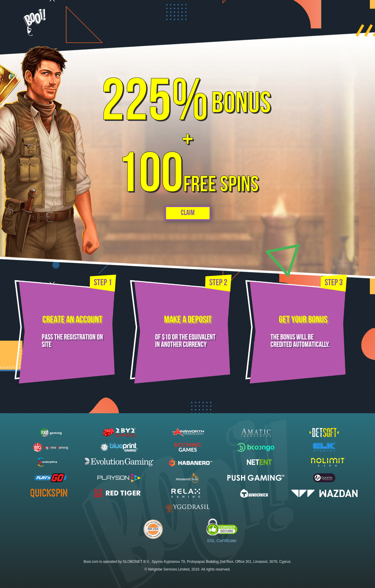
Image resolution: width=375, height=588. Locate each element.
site (46, 345)
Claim (187, 213)
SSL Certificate (222, 540)
